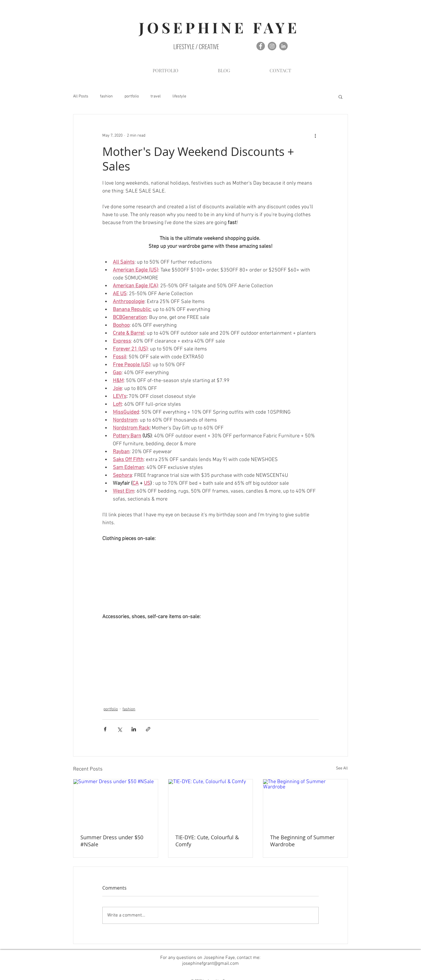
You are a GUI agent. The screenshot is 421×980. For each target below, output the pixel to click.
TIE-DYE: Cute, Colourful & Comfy (207, 841)
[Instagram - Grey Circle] (272, 46)
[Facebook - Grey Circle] (261, 46)
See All (342, 768)
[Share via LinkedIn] (134, 729)
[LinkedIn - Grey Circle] (283, 46)
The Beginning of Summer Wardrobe (302, 841)
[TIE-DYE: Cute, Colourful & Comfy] (211, 803)
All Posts (81, 96)
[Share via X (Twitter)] (119, 729)
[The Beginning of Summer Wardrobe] (305, 803)
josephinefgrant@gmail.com (210, 964)
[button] (340, 97)
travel (156, 96)
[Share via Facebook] (105, 729)
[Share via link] (148, 729)
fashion (106, 96)
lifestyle (179, 96)
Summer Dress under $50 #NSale (112, 841)
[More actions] (315, 135)
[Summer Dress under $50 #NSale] (116, 803)
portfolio (132, 96)
